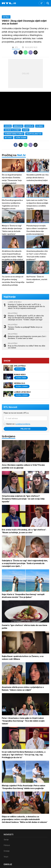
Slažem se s (18, 424)
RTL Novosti (10, 407)
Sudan (26, 130)
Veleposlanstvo (34, 134)
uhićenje (29, 126)
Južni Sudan (21, 138)
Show (7, 361)
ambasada (18, 126)
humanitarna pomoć (14, 134)
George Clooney (12, 130)
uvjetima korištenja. (23, 424)
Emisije (7, 851)
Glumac (40, 126)
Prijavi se (25, 429)
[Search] (48, 3)
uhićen (8, 126)
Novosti (9, 834)
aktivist (9, 138)
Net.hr (22, 155)
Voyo (6, 857)
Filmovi (7, 845)
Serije (6, 840)
